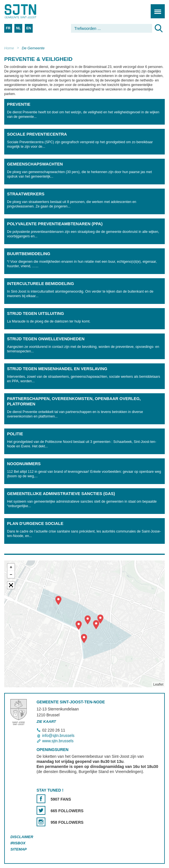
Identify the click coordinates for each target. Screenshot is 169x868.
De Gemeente (33, 48)
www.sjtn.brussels (58, 741)
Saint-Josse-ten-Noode (28, 11)
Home (9, 48)
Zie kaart (46, 722)
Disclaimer (22, 837)
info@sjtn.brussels (58, 736)
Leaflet (158, 684)
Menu (156, 8)
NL (18, 28)
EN (29, 28)
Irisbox (18, 843)
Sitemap (19, 849)
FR (8, 28)
